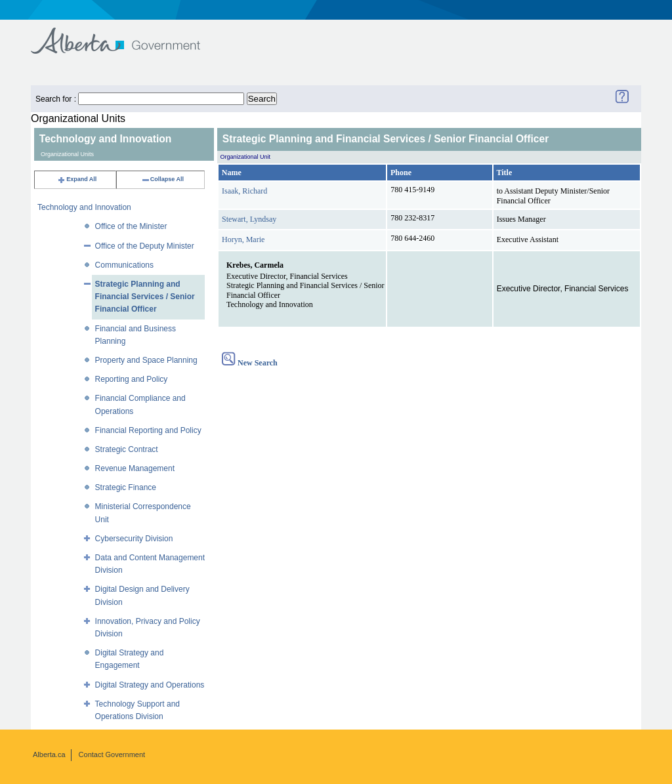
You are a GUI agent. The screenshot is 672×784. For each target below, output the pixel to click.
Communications (124, 265)
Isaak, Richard (244, 191)
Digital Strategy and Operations (150, 685)
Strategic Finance (126, 487)
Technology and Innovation (84, 207)
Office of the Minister (131, 226)
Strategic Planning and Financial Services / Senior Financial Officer (145, 297)
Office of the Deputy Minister (145, 246)
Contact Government (112, 754)
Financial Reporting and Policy (148, 430)
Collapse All (162, 179)
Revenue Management (135, 468)
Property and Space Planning (146, 360)
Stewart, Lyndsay (249, 219)
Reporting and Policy (132, 379)
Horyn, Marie (243, 239)
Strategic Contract (127, 449)
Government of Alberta (126, 34)
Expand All (77, 179)
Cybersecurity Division (134, 539)
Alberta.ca (49, 754)
